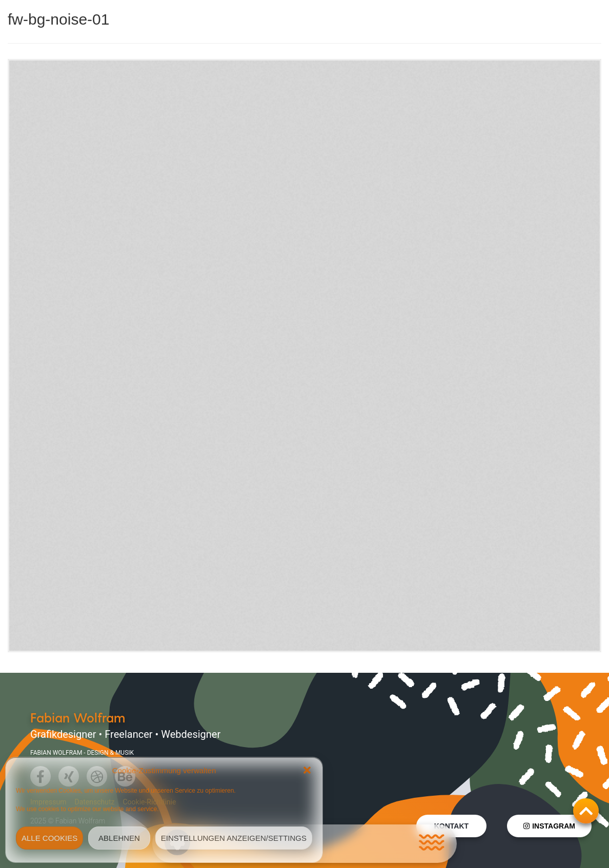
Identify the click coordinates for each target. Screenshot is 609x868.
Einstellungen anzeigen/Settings (234, 838)
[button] (307, 770)
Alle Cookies (49, 838)
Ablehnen (119, 838)
